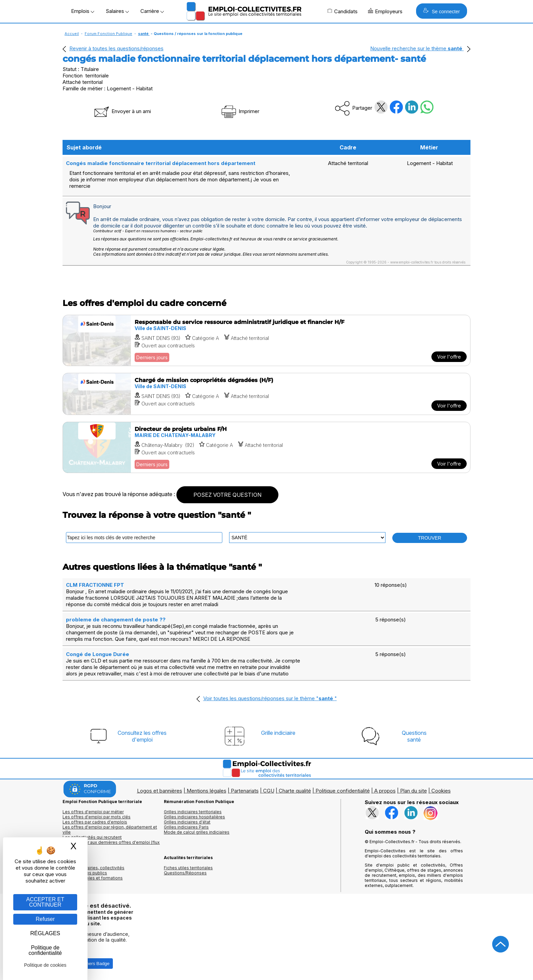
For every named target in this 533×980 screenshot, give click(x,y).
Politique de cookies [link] (45, 965)
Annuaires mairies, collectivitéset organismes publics (93, 870)
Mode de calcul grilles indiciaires (197, 832)
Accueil (72, 34)
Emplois (83, 11)
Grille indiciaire (278, 733)
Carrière (152, 11)
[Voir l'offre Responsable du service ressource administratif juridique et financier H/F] (266, 340)
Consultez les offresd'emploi (142, 736)
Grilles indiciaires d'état (187, 822)
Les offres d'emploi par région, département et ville (110, 830)
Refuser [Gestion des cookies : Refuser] (45, 919)
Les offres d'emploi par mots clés (97, 817)
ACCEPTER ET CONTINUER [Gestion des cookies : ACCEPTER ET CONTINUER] (45, 902)
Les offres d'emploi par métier (93, 812)
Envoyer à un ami (122, 111)
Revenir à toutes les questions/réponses (116, 48)
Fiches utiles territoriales (188, 868)
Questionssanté (414, 736)
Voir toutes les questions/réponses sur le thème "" (270, 698)
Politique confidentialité (343, 791)
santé (144, 34)
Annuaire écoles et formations (93, 878)
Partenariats (245, 791)
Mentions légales (207, 791)
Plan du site (414, 791)
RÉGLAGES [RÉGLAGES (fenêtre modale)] (45, 933)
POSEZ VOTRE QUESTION (227, 495)
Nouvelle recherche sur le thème (417, 48)
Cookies (441, 791)
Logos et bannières (160, 791)
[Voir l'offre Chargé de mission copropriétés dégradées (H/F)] (266, 394)
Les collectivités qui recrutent (92, 837)
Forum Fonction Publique (108, 34)
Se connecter (441, 11)
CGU (269, 791)
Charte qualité (295, 791)
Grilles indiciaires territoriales (193, 812)
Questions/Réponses (185, 873)
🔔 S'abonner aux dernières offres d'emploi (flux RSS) (111, 845)
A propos (385, 791)
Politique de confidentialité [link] (45, 950)
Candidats (342, 11)
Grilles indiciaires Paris (186, 827)
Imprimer (240, 111)
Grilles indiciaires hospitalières (194, 817)
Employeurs (385, 11)
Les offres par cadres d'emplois (95, 822)
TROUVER (430, 538)
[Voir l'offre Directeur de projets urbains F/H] (266, 447)
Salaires (117, 11)
